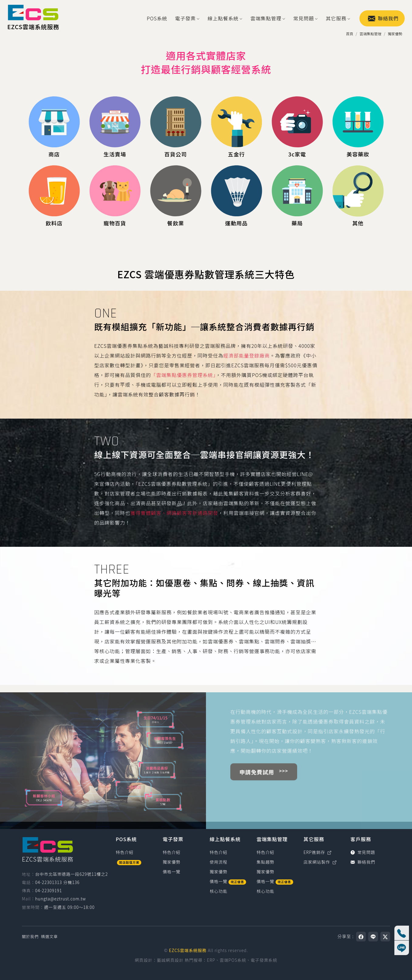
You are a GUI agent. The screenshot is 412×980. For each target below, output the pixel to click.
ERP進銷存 (318, 852)
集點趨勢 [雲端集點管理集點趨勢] (266, 862)
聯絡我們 (383, 18)
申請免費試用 (257, 787)
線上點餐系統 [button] (223, 18)
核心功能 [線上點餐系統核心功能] (218, 891)
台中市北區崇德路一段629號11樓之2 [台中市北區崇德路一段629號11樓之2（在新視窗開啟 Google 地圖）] (72, 874)
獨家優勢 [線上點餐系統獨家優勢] (218, 872)
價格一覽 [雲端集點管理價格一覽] (275, 881)
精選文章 (49, 936)
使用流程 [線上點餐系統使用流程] (218, 862)
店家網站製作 (320, 862)
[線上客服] (402, 948)
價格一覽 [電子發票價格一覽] (172, 872)
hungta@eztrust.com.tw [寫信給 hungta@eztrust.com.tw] (61, 899)
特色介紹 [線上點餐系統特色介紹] (218, 852)
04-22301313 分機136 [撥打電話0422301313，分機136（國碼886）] (57, 882)
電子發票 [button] (185, 18)
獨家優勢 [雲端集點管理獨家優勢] (266, 872)
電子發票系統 (264, 960)
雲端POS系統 (233, 960)
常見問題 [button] (304, 18)
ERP (211, 960)
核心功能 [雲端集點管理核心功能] (266, 891)
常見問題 (363, 852)
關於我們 (30, 936)
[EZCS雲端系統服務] (33, 18)
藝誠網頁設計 (170, 960)
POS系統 (157, 18)
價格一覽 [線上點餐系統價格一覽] (228, 881)
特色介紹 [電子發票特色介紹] (172, 852)
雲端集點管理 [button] (266, 18)
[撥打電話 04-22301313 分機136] (402, 933)
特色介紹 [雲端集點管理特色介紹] (266, 852)
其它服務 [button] (336, 18)
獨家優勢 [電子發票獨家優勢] (172, 862)
